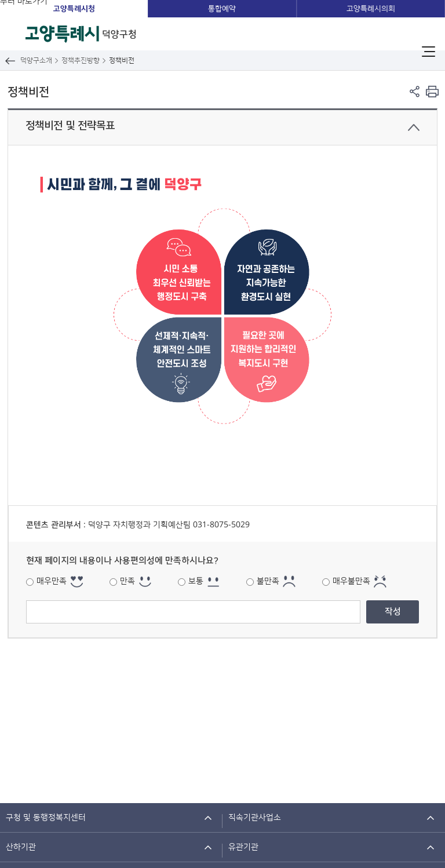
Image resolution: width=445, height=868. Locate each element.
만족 (127, 581)
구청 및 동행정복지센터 (46, 818)
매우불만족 (351, 581)
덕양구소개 (36, 61)
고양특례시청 (74, 9)
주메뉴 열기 (428, 51)
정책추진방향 (81, 61)
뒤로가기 (10, 61)
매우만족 (52, 581)
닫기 (414, 127)
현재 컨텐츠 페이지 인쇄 (432, 91)
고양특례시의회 (371, 9)
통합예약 (222, 9)
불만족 (268, 581)
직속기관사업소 (255, 818)
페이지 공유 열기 (415, 91)
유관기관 (243, 847)
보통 (196, 581)
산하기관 (21, 847)
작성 (393, 612)
